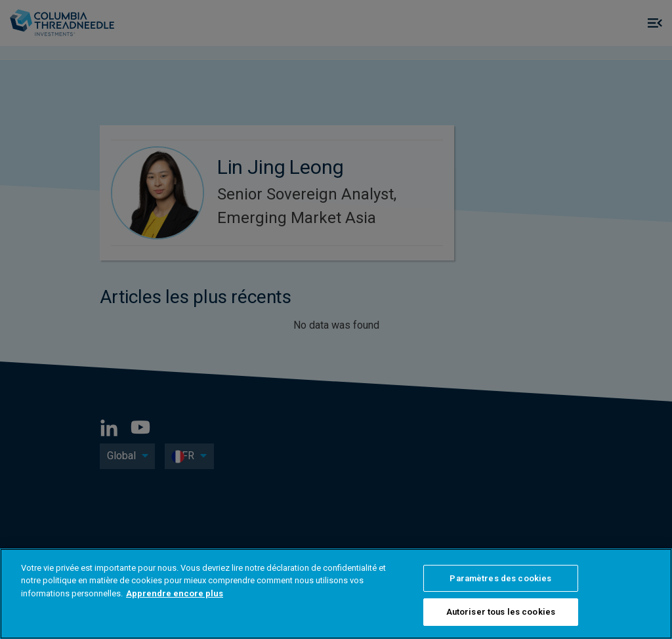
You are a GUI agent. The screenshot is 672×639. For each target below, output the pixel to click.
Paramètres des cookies (500, 578)
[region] (336, 594)
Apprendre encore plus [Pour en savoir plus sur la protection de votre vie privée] (175, 593)
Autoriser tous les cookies (501, 612)
